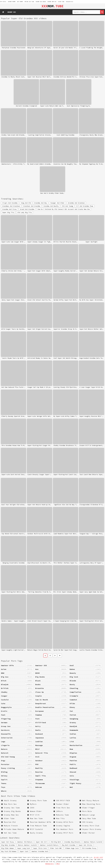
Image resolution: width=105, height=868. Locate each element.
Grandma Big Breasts (72, 842)
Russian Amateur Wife (39, 822)
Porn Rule (86, 811)
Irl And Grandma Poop (85, 206)
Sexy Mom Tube (88, 818)
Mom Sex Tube (35, 818)
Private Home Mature (13, 829)
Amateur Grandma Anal (40, 851)
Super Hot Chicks (85, 845)
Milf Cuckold (35, 829)
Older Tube (61, 2)
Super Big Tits (8, 212)
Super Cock (24, 851)
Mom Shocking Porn (90, 804)
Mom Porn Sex (9, 804)
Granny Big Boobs (41, 2)
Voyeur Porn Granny (90, 829)
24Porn (58, 811)
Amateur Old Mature (25, 842)
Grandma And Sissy (9, 209)
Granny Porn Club (89, 826)
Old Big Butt (56, 842)
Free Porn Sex (62, 808)
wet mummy (20, 2)
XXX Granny (86, 822)
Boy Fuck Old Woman (9, 851)
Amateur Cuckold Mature (49, 845)
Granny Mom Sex (52, 2)
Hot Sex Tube (9, 833)
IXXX (31, 808)
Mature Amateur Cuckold (27, 845)
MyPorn (32, 804)
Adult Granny (9, 800)
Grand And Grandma (27, 209)
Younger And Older (57, 203)
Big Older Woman (8, 848)
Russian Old (69, 2)
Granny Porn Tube (37, 800)
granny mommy (12, 2)
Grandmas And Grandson (11, 206)
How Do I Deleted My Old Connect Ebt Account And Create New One (64, 209)
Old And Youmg (67, 206)
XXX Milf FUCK (62, 800)
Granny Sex (12, 12)
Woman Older (34, 811)
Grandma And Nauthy (51, 206)
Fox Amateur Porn (63, 829)
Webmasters (50, 864)
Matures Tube (61, 815)
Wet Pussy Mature (89, 800)
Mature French (9, 826)
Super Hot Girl (42, 842)
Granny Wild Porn (63, 822)
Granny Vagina (62, 826)
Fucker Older (61, 804)
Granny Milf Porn (63, 833)
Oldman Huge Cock (72, 848)
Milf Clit (33, 815)
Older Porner (87, 833)
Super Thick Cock (40, 848)
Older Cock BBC (56, 848)
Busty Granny (35, 833)
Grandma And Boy (41, 203)
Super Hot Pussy (8, 842)
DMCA (58, 864)
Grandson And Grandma (32, 206)
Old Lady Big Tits (25, 212)
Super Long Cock (24, 848)
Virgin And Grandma (10, 203)
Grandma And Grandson (76, 203)
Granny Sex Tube (10, 808)
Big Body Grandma (8, 845)
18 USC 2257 (98, 857)
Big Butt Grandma (69, 845)
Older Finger (87, 808)
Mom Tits (59, 818)
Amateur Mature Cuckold (93, 842)
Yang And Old (26, 203)
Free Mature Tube (37, 826)
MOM (52, 6)
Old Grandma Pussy (89, 848)
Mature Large (87, 815)
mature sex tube (29, 2)
